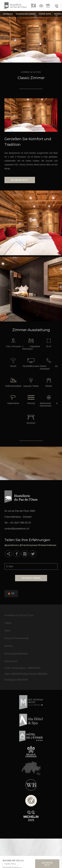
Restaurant (34, 6)
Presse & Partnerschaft (17, 638)
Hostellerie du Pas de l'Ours (19, 615)
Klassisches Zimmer (26, 14)
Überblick (8, 14)
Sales (7, 631)
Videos (8, 623)
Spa (41, 6)
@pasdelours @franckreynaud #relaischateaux (31, 542)
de (13, 593)
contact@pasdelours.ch (17, 529)
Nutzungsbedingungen (16, 654)
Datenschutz (11, 661)
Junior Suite (45, 14)
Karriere (9, 646)
